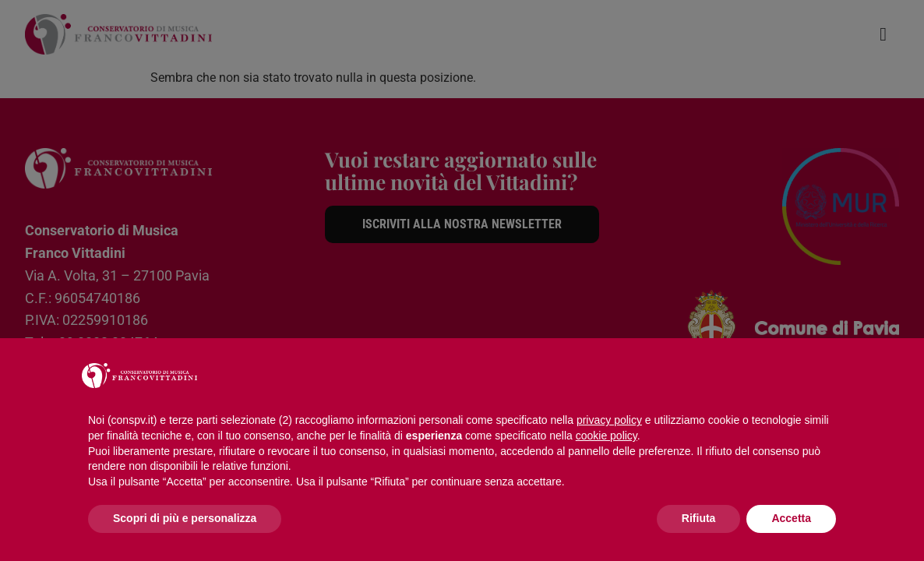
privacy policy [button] (609, 420)
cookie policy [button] (607, 436)
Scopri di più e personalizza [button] (185, 518)
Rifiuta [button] (699, 518)
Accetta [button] (791, 518)
